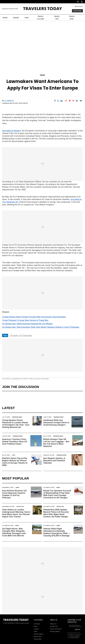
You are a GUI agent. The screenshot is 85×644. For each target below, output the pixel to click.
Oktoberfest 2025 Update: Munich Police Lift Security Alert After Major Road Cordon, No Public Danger (56, 513)
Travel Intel (38, 639)
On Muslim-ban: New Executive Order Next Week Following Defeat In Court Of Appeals (41, 327)
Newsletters (79, 6)
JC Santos (9, 101)
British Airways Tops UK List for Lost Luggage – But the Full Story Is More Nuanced (56, 443)
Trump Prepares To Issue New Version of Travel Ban (25, 320)
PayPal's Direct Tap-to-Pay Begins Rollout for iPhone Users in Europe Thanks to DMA (15, 462)
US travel (14, 336)
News (42, 75)
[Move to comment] (81, 101)
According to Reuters (11, 131)
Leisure (36, 629)
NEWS (5, 18)
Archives (37, 624)
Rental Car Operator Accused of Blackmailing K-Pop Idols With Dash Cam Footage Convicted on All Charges (57, 494)
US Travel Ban (25, 336)
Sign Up (77, 629)
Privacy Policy (55, 631)
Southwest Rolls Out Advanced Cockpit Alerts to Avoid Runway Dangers (56, 423)
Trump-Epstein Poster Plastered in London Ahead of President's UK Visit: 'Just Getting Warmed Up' (16, 424)
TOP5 (26, 18)
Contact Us (54, 626)
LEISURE (16, 18)
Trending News (17, 417)
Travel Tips (20, 506)
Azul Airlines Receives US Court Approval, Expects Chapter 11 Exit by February (14, 494)
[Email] (77, 101)
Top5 (35, 631)
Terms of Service (56, 629)
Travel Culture (39, 634)
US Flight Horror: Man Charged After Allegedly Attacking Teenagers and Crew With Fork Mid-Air (14, 532)
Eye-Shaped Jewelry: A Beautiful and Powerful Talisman (54, 461)
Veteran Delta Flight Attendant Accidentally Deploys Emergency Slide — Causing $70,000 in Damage (57, 532)
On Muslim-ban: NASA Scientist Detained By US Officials (27, 324)
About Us (53, 624)
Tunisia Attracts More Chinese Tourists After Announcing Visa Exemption (34, 317)
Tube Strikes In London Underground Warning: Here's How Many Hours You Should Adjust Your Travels (16, 513)
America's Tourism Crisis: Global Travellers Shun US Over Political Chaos (15, 442)
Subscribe (77, 11)
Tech (14, 455)
